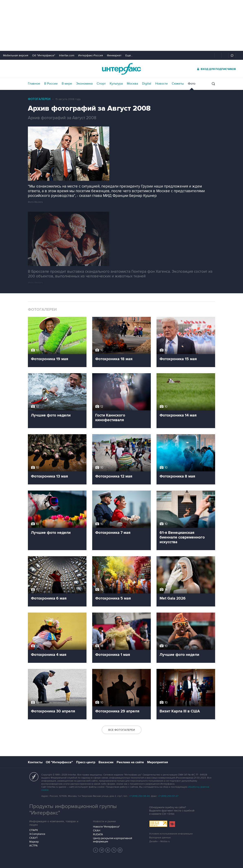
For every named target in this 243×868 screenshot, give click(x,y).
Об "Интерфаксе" (44, 55)
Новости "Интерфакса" (106, 827)
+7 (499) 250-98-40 (139, 796)
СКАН (97, 831)
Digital (147, 84)
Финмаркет (114, 55)
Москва (132, 84)
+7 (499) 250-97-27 (168, 796)
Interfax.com (67, 55)
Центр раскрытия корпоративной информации (113, 840)
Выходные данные (160, 838)
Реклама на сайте (130, 762)
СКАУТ (33, 838)
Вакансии (106, 762)
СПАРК (34, 830)
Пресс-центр (86, 762)
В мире (67, 84)
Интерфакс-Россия (91, 55)
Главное (34, 84)
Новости (161, 84)
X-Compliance (37, 834)
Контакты (35, 762)
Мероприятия (158, 762)
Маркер (34, 842)
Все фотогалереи (122, 730)
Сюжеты (178, 84)
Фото (192, 84)
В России (51, 84)
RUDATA (98, 834)
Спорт (101, 84)
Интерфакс (121, 69)
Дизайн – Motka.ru (160, 841)
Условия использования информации (171, 834)
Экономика (84, 84)
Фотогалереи (39, 99)
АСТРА (33, 846)
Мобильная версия (16, 55)
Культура (116, 84)
